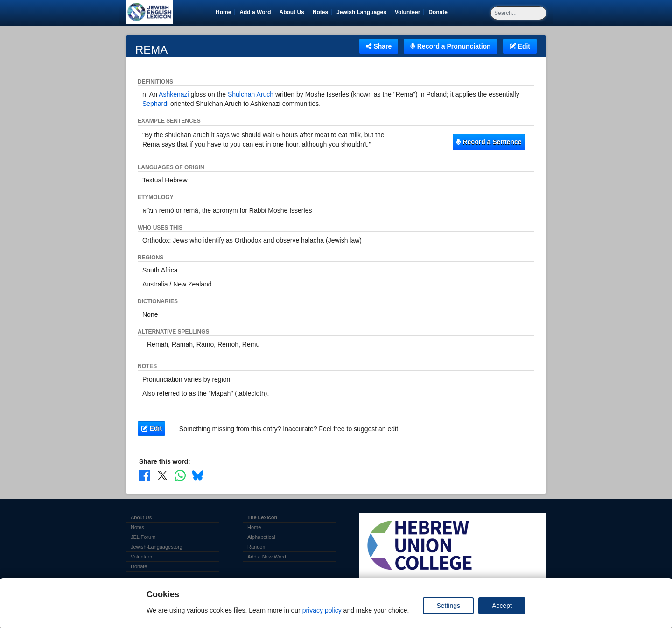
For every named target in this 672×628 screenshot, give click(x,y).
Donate (440, 12)
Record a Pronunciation (450, 46)
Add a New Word (267, 557)
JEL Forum (143, 537)
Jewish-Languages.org (157, 547)
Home (223, 12)
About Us (291, 12)
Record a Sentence (489, 142)
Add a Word (255, 12)
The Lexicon (262, 517)
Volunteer (409, 12)
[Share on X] (162, 475)
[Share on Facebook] (145, 475)
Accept (502, 606)
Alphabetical (261, 537)
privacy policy (322, 610)
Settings (448, 606)
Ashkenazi (174, 94)
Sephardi (155, 104)
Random (257, 547)
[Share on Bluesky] (198, 475)
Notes (320, 12)
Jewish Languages (363, 12)
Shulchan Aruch (251, 94)
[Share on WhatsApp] (180, 475)
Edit (520, 46)
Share (379, 46)
